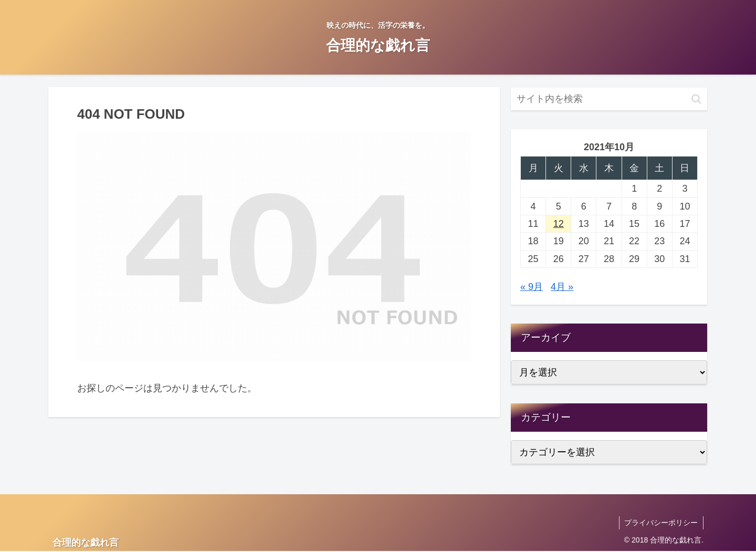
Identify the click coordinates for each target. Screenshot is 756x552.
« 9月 (532, 287)
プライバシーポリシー (661, 523)
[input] (609, 99)
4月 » (562, 287)
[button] (696, 99)
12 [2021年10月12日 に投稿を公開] (559, 224)
